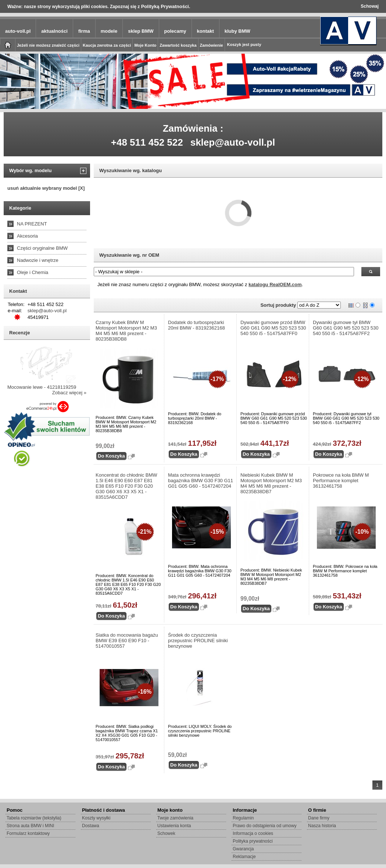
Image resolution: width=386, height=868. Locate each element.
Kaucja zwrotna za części (107, 45)
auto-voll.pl (18, 31)
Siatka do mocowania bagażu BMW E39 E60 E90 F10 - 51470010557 (127, 641)
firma (84, 31)
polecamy (175, 31)
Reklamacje (244, 857)
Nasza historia (322, 826)
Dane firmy (319, 818)
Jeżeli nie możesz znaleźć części (48, 45)
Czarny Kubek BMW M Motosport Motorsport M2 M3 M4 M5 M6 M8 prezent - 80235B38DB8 (126, 331)
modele (109, 31)
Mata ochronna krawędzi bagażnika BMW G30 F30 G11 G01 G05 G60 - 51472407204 (201, 481)
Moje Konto (145, 45)
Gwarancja (243, 849)
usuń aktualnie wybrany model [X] (46, 188)
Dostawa (91, 826)
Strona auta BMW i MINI (30, 826)
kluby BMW (237, 31)
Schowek (166, 833)
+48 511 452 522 (147, 142)
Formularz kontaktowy (28, 833)
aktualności (54, 31)
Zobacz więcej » (69, 393)
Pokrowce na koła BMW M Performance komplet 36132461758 (341, 481)
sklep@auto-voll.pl (233, 142)
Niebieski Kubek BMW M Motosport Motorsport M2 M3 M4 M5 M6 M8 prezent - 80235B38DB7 (271, 483)
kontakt (205, 31)
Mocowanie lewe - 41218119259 (42, 387)
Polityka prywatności (253, 841)
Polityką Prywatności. (166, 6)
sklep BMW (141, 31)
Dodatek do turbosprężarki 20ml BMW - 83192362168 (196, 325)
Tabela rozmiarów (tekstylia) (34, 818)
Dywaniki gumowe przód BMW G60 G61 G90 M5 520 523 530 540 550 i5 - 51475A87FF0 (273, 328)
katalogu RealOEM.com (275, 284)
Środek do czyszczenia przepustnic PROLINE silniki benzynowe (198, 641)
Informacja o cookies (253, 833)
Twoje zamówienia (175, 818)
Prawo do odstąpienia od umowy (265, 826)
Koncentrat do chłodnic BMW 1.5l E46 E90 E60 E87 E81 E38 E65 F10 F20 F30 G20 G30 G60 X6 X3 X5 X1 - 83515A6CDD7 (126, 486)
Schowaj (370, 6)
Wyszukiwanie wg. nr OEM (129, 255)
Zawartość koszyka (178, 45)
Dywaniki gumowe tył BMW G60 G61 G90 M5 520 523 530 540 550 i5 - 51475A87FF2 (346, 328)
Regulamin (243, 818)
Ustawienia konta (174, 826)
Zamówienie (212, 45)
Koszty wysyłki (96, 818)
